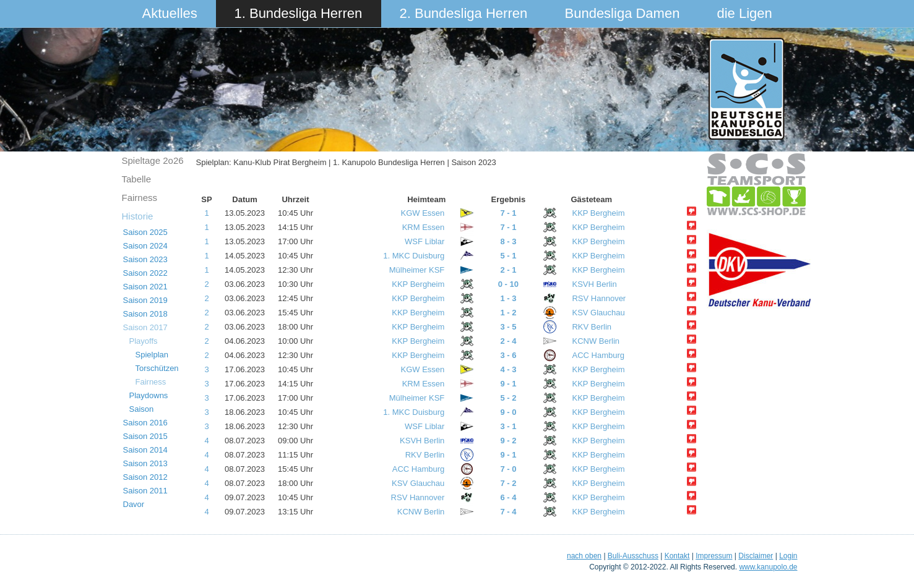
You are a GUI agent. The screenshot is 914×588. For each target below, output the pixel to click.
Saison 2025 (145, 232)
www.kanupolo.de (768, 567)
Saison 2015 (145, 436)
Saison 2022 (145, 273)
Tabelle (137, 179)
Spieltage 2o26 (153, 160)
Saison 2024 (145, 246)
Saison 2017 (145, 327)
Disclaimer (756, 556)
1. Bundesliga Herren (299, 13)
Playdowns (149, 395)
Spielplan (152, 355)
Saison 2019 (145, 300)
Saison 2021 (145, 287)
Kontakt (677, 556)
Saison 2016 (145, 423)
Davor (134, 504)
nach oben (584, 556)
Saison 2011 (145, 491)
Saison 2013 (145, 463)
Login (788, 556)
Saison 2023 (145, 259)
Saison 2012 (145, 477)
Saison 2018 (145, 314)
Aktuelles (170, 13)
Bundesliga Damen (623, 13)
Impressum (714, 556)
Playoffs (144, 341)
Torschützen (157, 368)
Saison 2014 (145, 450)
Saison (142, 409)
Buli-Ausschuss (633, 556)
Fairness (140, 198)
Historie (138, 216)
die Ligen (745, 13)
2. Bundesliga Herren (464, 13)
